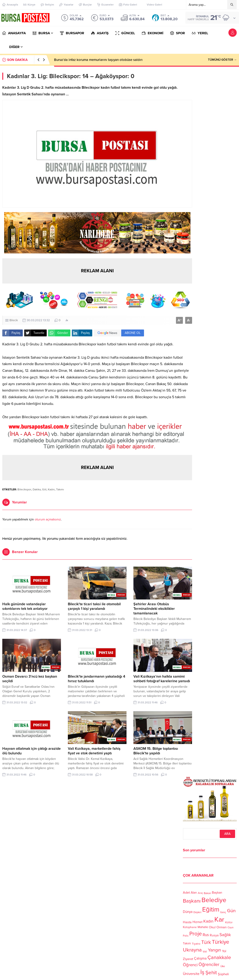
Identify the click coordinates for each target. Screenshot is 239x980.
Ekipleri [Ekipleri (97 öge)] (197, 912)
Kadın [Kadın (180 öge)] (208, 921)
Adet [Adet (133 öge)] (186, 893)
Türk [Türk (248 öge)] (206, 942)
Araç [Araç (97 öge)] (200, 893)
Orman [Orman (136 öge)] (222, 927)
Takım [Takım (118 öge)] (187, 943)
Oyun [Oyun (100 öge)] (230, 927)
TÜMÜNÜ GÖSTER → (222, 60)
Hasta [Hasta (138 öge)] (187, 922)
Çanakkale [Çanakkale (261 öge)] (219, 957)
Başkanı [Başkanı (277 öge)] (192, 901)
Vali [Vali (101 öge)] (205, 952)
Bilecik (14, 320)
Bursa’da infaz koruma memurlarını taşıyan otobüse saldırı (98, 60)
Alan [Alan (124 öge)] (194, 893)
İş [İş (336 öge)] (202, 972)
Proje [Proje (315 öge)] (196, 934)
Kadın (51, 489)
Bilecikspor (24, 489)
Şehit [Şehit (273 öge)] (211, 973)
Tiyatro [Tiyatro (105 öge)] (196, 944)
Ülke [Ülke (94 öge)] (223, 966)
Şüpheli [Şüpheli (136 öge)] (223, 974)
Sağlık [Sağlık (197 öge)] (225, 935)
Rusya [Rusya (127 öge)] (214, 935)
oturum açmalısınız (48, 519)
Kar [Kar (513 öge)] (219, 919)
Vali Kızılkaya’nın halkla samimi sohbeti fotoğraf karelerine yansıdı (162, 679)
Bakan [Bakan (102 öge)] (207, 893)
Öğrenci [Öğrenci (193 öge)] (190, 965)
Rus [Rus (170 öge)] (206, 935)
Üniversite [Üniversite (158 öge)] (191, 974)
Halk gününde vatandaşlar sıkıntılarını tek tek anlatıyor (25, 606)
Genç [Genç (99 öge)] (223, 912)
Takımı (60, 489)
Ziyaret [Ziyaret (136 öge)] (188, 959)
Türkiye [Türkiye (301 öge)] (220, 942)
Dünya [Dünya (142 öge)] (188, 912)
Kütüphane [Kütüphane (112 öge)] (190, 927)
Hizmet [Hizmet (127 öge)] (197, 922)
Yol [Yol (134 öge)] (224, 951)
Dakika (37, 489)
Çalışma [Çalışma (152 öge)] (200, 958)
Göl (44, 489)
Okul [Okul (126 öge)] (212, 927)
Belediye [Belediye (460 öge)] (214, 900)
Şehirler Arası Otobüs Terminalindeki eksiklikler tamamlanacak (154, 609)
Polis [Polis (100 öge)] (186, 936)
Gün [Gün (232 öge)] (231, 911)
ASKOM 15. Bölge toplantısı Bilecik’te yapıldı (156, 751)
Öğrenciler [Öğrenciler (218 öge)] (209, 965)
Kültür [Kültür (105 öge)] (229, 922)
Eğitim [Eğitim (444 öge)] (211, 910)
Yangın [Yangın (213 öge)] (215, 950)
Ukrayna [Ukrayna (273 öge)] (192, 950)
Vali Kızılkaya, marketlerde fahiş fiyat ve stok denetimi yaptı (94, 751)
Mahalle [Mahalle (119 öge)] (203, 927)
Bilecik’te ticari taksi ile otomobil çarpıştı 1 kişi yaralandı (94, 606)
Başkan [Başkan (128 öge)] (217, 893)
